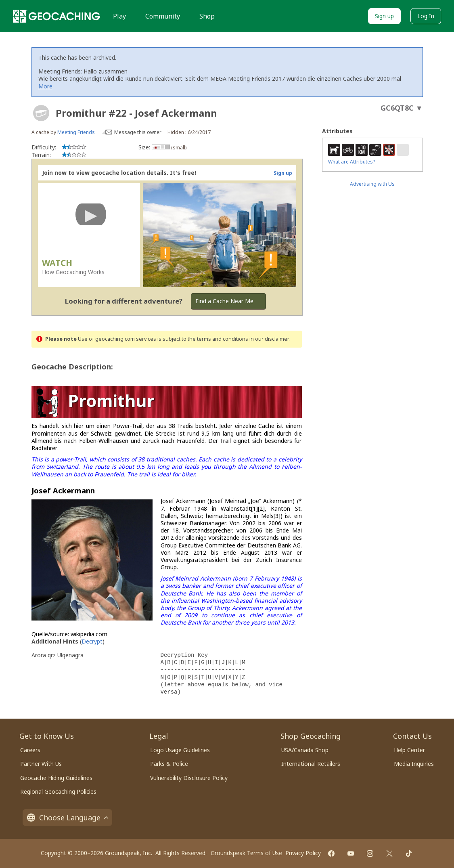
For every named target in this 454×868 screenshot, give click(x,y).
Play (119, 16)
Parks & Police (169, 764)
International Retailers (311, 764)
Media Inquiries (414, 764)
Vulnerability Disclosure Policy (189, 778)
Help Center (409, 750)
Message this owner (138, 132)
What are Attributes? (351, 162)
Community (163, 16)
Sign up (384, 16)
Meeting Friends (76, 132)
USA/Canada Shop (305, 750)
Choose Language (67, 818)
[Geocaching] (56, 16)
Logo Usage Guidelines (180, 750)
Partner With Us (41, 764)
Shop (207, 16)
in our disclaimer (269, 339)
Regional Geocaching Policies (58, 791)
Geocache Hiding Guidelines (56, 778)
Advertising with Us (372, 184)
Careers (30, 750)
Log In (426, 16)
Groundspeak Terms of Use (246, 853)
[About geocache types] (41, 113)
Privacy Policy (303, 853)
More (45, 86)
